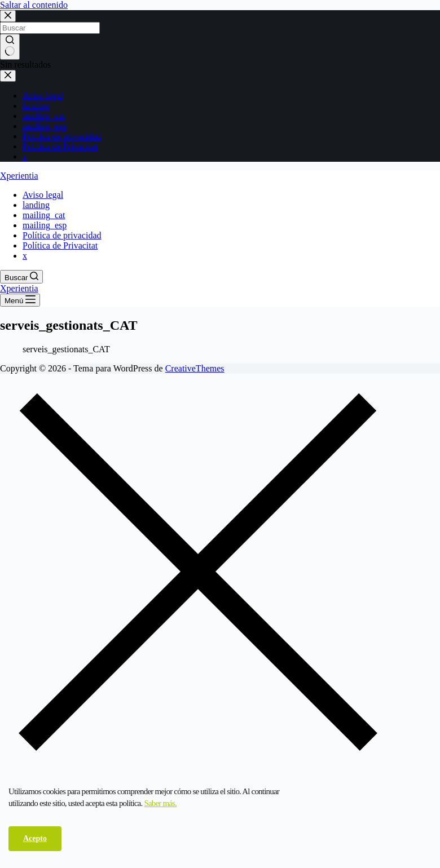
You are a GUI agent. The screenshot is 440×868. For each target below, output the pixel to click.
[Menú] (20, 300)
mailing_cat (44, 116)
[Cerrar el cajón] (8, 76)
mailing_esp (45, 126)
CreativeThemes (195, 368)
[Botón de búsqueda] (10, 47)
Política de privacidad (62, 136)
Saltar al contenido (34, 5)
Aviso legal (43, 96)
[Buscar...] (50, 28)
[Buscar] (21, 277)
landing (36, 106)
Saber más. (160, 803)
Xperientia (19, 176)
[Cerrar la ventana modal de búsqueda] (8, 16)
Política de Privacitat (60, 146)
